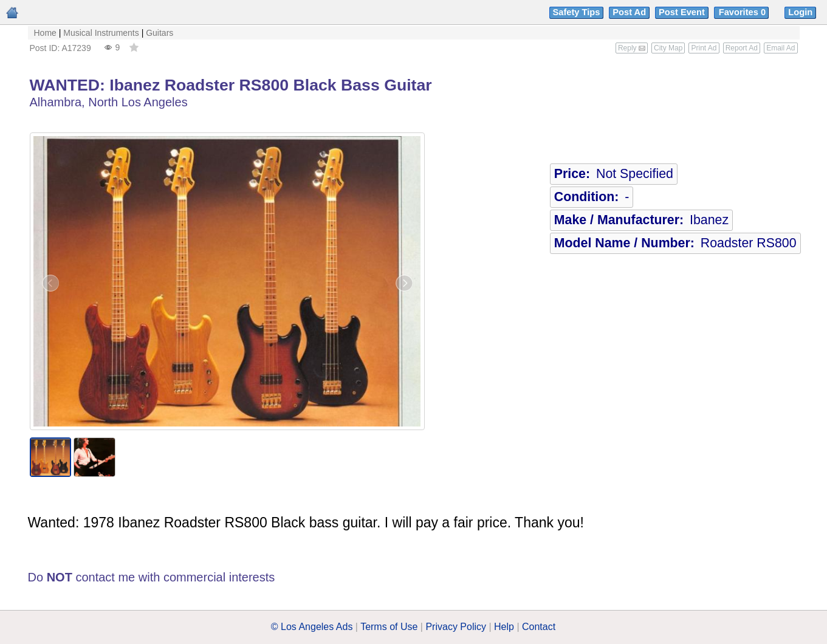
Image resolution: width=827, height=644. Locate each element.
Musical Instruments (101, 33)
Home (45, 33)
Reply (632, 48)
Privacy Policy (456, 627)
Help (504, 627)
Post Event (682, 12)
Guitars (160, 33)
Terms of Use (389, 627)
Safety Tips (577, 12)
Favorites (743, 12)
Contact (539, 627)
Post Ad (629, 12)
